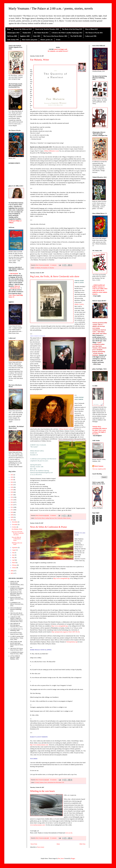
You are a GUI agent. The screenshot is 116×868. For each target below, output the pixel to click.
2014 (12, 502)
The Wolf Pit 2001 (76, 36)
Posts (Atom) (41, 847)
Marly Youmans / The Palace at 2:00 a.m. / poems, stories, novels (51, 8)
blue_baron (61, 858)
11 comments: (54, 265)
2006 (12, 571)
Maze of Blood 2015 (92, 29)
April (14, 560)
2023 (12, 480)
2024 (12, 477)
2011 (12, 510)
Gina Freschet (38, 518)
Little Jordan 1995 (13, 40)
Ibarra (46, 782)
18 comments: (54, 780)
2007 (12, 520)
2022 (12, 482)
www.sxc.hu (69, 833)
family (37, 782)
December (15, 522)
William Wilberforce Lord (51, 151)
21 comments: (54, 838)
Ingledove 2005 (25, 36)
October (14, 527)
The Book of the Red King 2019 (72, 29)
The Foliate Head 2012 (41, 33)
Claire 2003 (36, 36)
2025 (12, 475)
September (15, 548)
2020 (12, 487)
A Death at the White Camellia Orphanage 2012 (67, 33)
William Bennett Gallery (66, 429)
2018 (12, 492)
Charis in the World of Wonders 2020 (47, 29)
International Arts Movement (54, 782)
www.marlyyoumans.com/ (38, 825)
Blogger (73, 858)
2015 (12, 500)
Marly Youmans (99, 466)
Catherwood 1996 (91, 36)
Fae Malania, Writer (40, 60)
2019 (12, 490)
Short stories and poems (30, 40)
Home (9, 29)
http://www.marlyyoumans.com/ (39, 745)
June (13, 555)
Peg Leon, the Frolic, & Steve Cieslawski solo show (55, 276)
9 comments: (53, 515)
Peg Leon (52, 518)
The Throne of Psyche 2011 (94, 33)
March (14, 563)
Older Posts (82, 844)
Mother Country (79, 304)
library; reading (45, 518)
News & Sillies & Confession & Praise (48, 527)
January (14, 568)
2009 (12, 515)
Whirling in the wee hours (42, 791)
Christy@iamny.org (72, 642)
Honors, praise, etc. (47, 40)
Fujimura (42, 782)
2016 (12, 497)
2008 (12, 517)
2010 (12, 512)
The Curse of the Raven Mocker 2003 (55, 36)
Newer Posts (34, 844)
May (13, 558)
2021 (12, 485)
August (14, 550)
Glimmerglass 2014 (13, 33)
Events (58, 40)
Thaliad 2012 (27, 33)
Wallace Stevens (67, 518)
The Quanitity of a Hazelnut (47, 268)
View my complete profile (99, 469)
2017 (12, 495)
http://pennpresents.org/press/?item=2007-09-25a (66, 632)
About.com (17, 286)
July (13, 553)
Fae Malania (37, 268)
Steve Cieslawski (58, 518)
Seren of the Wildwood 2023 (23, 29)
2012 (12, 507)
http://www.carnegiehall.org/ (61, 578)
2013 (12, 505)
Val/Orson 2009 (12, 36)
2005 (12, 573)
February (15, 565)
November (15, 525)
